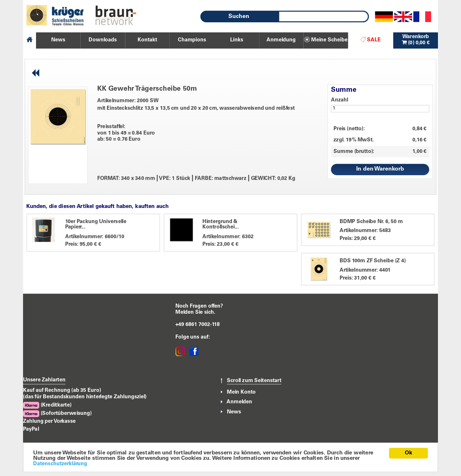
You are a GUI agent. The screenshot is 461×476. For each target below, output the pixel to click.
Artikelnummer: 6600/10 (95, 237)
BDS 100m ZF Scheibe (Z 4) (373, 261)
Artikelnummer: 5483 (365, 231)
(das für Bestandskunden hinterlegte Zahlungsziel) (85, 397)
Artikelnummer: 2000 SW (128, 101)
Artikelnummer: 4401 (365, 270)
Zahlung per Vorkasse (49, 422)
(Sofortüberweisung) (57, 414)
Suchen (239, 17)
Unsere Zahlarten (44, 380)
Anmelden (239, 402)
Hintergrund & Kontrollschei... (221, 225)
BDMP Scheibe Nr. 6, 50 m (371, 222)
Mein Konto (241, 392)
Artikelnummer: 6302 (228, 237)
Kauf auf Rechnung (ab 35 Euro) (62, 390)
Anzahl (340, 100)
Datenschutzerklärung (60, 464)
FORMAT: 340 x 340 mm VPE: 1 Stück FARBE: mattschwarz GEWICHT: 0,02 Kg (196, 179)
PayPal (31, 429)
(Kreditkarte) (47, 405)
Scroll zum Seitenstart (254, 381)
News (234, 412)
